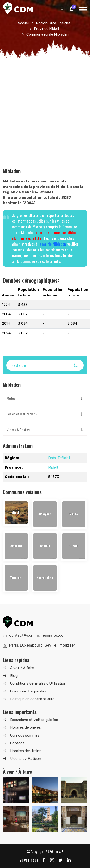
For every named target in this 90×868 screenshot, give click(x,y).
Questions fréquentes (28, 691)
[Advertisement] (45, 121)
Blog (14, 676)
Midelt (53, 467)
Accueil (24, 23)
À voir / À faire (22, 668)
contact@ (38, 635)
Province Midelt (47, 29)
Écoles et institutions (22, 414)
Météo (11, 398)
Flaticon (34, 759)
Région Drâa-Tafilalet (53, 23)
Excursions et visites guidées (34, 720)
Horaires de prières (25, 727)
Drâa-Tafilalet (59, 458)
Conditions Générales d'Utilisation (38, 683)
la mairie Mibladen (52, 244)
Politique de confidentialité (32, 699)
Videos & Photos (18, 430)
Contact (17, 743)
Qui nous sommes (25, 735)
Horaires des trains (26, 751)
